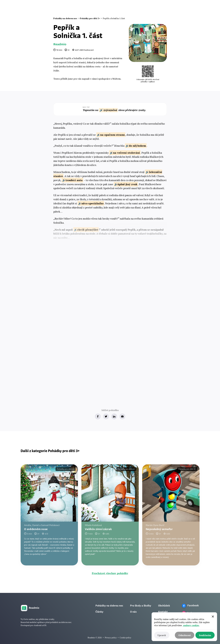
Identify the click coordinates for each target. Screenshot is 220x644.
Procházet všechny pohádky (110, 573)
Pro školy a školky (141, 606)
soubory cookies (191, 625)
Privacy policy (111, 638)
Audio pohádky (95, 8)
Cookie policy (125, 638)
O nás (140, 8)
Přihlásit (169, 8)
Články (130, 8)
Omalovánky (115, 8)
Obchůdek (164, 606)
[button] (152, 8)
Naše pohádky (74, 8)
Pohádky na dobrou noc (109, 606)
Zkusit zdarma (188, 8)
